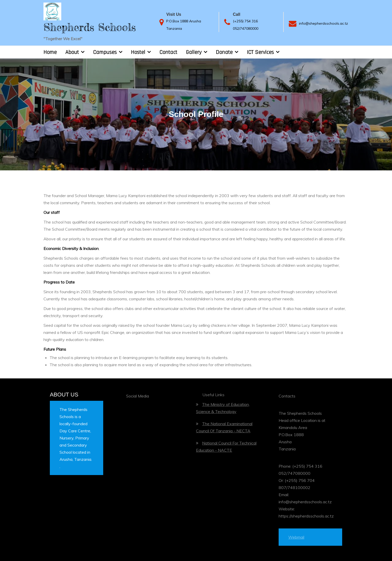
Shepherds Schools (90, 27)
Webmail (296, 537)
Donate (224, 52)
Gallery (194, 52)
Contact (168, 52)
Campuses (105, 52)
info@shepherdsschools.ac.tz (323, 23)
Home (50, 52)
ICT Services (260, 52)
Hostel (138, 52)
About (72, 52)
